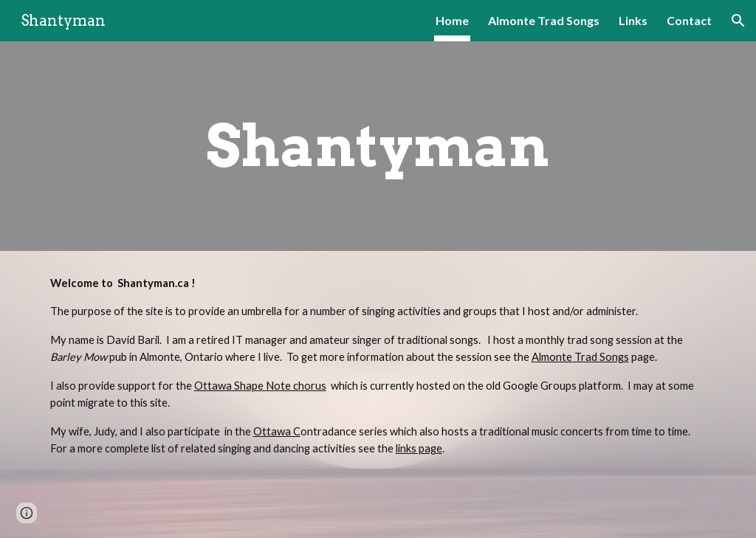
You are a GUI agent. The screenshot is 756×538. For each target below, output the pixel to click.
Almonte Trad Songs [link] (544, 20)
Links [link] (633, 20)
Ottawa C (277, 431)
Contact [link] (689, 20)
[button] (738, 21)
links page (419, 448)
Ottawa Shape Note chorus (260, 386)
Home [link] (452, 20)
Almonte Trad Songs (580, 357)
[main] (378, 146)
